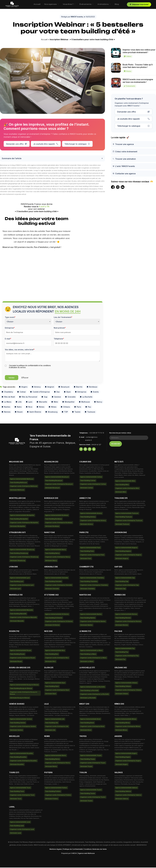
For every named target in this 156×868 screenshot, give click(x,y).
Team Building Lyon (17, 582)
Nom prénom (60, 328)
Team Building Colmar (88, 481)
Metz (55, 402)
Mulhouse (84, 402)
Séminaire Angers (122, 765)
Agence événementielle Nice (55, 651)
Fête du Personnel (28, 397)
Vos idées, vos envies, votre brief (20, 350)
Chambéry (7, 392)
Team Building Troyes (88, 760)
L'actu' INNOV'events (124, 166)
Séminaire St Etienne (52, 626)
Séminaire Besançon (52, 488)
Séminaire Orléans (122, 694)
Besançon (64, 387)
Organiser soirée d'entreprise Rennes (128, 622)
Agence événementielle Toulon (91, 790)
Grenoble (70, 397)
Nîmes (52, 407)
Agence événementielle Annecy (91, 514)
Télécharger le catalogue (77, 144)
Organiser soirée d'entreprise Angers (128, 761)
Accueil (37, 4)
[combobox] (28, 322)
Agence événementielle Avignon (126, 548)
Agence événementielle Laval (20, 823)
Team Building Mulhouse (19, 483)
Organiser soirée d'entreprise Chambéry (94, 586)
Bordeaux (92, 387)
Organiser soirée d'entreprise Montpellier (24, 523)
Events (95, 392)
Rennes (6, 412)
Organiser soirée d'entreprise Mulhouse (24, 487)
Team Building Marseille (18, 614)
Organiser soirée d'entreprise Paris (92, 555)
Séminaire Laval (16, 834)
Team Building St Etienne (54, 618)
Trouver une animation (124, 159)
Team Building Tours (17, 792)
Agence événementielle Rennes (126, 615)
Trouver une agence (123, 144)
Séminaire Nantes (86, 626)
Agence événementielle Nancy (56, 550)
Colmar (21, 392)
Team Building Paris (87, 552)
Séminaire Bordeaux (52, 527)
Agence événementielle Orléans (126, 683)
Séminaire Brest (86, 731)
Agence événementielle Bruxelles (22, 754)
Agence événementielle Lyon (20, 578)
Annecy (36, 387)
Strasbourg (51, 412)
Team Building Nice (52, 655)
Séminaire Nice (50, 662)
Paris (78, 407)
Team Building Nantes (88, 618)
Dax (57, 392)
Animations (104, 4)
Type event (10, 318)
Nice (29, 407)
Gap (44, 397)
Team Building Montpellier (19, 519)
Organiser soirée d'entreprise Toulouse (129, 521)
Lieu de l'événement (63, 318)
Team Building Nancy (52, 554)
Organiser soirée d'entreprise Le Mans (93, 658)
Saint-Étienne (34, 412)
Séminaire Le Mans (87, 662)
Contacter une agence (124, 174)
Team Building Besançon (54, 481)
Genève (56, 397)
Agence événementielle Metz (125, 482)
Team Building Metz (122, 485)
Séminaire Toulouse (122, 525)
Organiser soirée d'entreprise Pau (127, 656)
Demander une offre (17, 144)
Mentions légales (56, 850)
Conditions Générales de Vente (95, 850)
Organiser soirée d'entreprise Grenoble (59, 586)
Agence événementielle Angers (126, 754)
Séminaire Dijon (51, 694)
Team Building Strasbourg (19, 554)
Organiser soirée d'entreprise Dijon (57, 691)
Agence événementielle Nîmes (126, 720)
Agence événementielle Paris (90, 548)
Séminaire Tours (16, 799)
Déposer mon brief (139, 4)
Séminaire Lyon (15, 589)
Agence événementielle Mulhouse (22, 480)
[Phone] (77, 344)
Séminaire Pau (120, 660)
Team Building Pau (122, 653)
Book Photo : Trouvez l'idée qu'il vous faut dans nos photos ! (138, 68)
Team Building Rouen (17, 655)
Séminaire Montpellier (18, 527)
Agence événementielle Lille (55, 720)
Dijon (67, 392)
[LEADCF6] (52, 357)
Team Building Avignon (123, 552)
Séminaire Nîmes (121, 731)
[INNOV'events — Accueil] (12, 4)
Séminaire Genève (16, 731)
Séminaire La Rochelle (88, 698)
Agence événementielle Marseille (21, 611)
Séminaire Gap (120, 589)
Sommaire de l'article (52, 158)
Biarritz (78, 387)
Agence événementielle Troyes (91, 756)
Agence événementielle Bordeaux (57, 516)
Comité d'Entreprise (40, 392)
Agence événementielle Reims (56, 756)
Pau (88, 407)
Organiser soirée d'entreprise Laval (22, 830)
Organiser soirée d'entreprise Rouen (23, 658)
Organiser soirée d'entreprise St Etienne (59, 622)
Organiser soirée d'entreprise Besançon (59, 485)
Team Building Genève (18, 723)
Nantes (6, 407)
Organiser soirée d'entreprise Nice (57, 658)
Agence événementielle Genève (21, 720)
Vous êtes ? (69, 4)
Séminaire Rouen (16, 662)
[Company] (28, 333)
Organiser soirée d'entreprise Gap (127, 586)
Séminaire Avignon (122, 559)
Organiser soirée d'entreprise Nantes (93, 622)
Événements (87, 4)
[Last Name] (77, 333)
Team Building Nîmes (123, 723)
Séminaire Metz (121, 492)
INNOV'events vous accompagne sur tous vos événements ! (138, 83)
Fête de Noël (8, 397)
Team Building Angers (123, 758)
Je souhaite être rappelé (46, 144)
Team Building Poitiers (53, 792)
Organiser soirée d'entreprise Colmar (93, 485)
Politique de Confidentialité (73, 850)
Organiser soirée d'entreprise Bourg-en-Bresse (24, 694)
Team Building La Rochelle (89, 691)
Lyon (29, 402)
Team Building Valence (123, 792)
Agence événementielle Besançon (57, 477)
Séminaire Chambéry (88, 589)
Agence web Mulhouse (86, 854)
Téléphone (59, 339)
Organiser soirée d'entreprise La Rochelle (95, 695)
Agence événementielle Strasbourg (22, 550)
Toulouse (90, 412)
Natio (18, 407)
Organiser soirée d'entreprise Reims (58, 763)
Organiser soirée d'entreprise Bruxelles (23, 761)
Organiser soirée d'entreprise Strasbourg (24, 557)
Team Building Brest (87, 723)
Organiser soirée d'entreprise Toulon (93, 798)
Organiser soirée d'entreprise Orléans (128, 691)
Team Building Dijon (52, 687)
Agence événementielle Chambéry (92, 578)
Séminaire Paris (86, 559)
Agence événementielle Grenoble (57, 578)
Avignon (49, 387)
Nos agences (51, 4)
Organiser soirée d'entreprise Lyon (22, 586)
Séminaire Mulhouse (17, 490)
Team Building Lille (52, 723)
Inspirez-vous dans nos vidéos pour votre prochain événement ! (139, 53)
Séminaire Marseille (17, 621)
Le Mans (6, 402)
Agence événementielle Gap (125, 578)
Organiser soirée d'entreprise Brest (92, 727)
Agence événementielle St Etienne (57, 615)
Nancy (98, 402)
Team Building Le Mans (88, 655)
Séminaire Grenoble (52, 589)
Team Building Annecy (88, 517)
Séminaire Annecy (87, 525)
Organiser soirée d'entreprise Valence (128, 796)
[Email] (28, 344)
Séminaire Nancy (51, 561)
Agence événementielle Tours (20, 788)
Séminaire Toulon (86, 801)
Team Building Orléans (123, 687)
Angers (23, 387)
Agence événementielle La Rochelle (93, 687)
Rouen (19, 412)
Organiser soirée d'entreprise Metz (127, 489)
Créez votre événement (125, 152)
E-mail (8, 339)
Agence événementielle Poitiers (56, 788)
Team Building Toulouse (124, 517)
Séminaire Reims (51, 767)
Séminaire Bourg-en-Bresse (20, 698)
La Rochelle (86, 397)
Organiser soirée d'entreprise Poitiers (58, 796)
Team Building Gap (122, 582)
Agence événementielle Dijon (55, 683)
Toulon (76, 412)
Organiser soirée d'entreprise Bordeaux (59, 523)
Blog (117, 4)
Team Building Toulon (88, 794)
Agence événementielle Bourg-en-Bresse (24, 685)
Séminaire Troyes (86, 767)
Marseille (42, 402)
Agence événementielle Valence (126, 788)
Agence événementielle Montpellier (22, 516)
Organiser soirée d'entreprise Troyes (93, 763)
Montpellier (68, 402)
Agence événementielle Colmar (91, 477)
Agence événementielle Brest (90, 720)
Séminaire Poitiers (52, 799)
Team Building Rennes (123, 618)
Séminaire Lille (50, 731)
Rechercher (116, 444)
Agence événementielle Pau (125, 649)
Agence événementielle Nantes (91, 615)
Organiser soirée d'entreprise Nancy (58, 557)
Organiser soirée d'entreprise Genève (23, 727)
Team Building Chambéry (89, 582)
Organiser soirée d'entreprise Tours (22, 796)
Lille (19, 402)
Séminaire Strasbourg (18, 561)
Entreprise (10, 328)
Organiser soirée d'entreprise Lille (57, 727)
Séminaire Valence (122, 799)
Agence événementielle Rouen (21, 651)
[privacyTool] (6, 366)
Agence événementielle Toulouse (127, 514)
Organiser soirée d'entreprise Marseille (23, 618)
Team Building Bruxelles (18, 758)
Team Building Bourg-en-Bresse (21, 689)
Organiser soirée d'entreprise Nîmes (128, 727)
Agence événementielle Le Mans (91, 651)
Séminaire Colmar (87, 488)
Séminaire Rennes (122, 626)
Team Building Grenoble (53, 582)
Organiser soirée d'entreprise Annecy (93, 521)
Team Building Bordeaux (54, 519)
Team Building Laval (17, 826)
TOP (65, 412)
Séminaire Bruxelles (17, 765)
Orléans (65, 407)
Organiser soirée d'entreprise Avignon (128, 555)
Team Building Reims (52, 760)
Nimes (40, 407)
